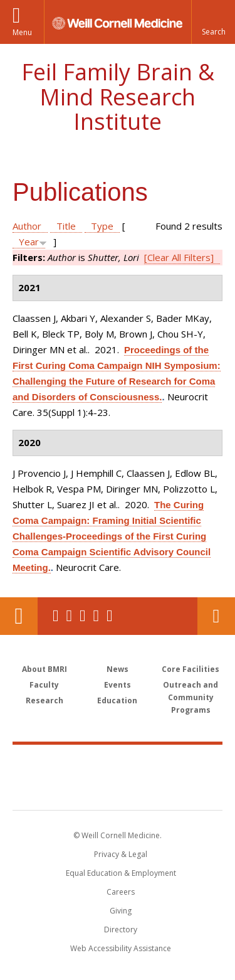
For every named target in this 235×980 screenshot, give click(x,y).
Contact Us (216, 616)
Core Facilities (191, 669)
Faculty (44, 685)
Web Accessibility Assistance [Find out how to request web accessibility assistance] (121, 948)
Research (44, 700)
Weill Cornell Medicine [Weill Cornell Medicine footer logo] (118, 764)
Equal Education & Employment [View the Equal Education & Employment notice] (121, 873)
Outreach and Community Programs (191, 697)
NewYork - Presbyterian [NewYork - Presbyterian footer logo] (118, 790)
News (118, 669)
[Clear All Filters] (179, 257)
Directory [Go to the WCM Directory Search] (121, 929)
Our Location (19, 616)
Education (117, 700)
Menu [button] (22, 32)
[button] (213, 22)
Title (66, 226)
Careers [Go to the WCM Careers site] (121, 892)
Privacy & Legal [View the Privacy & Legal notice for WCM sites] (121, 854)
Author (27, 226)
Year (29, 242)
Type (102, 226)
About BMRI (44, 669)
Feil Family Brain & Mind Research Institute (118, 97)
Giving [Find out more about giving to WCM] (121, 911)
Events (118, 685)
